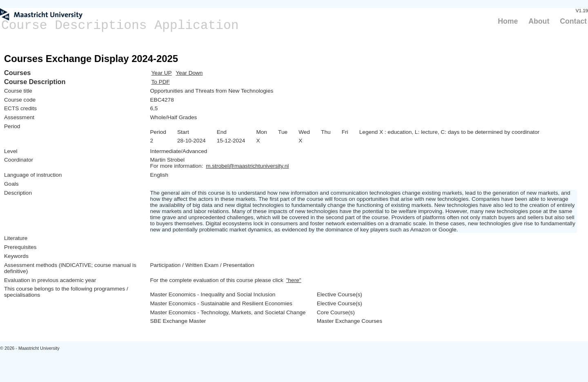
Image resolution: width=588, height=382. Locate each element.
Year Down (189, 73)
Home (508, 21)
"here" (294, 280)
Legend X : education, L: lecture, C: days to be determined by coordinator (449, 132)
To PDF (161, 82)
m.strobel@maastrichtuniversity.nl (247, 166)
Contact (573, 21)
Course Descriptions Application (120, 26)
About (539, 21)
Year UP (162, 73)
